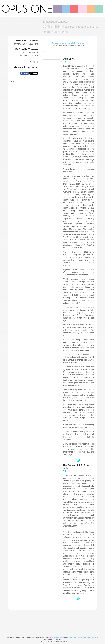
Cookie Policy (91, 637)
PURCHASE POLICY (75, 637)
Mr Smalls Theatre (26, 55)
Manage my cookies (52, 640)
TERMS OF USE (57, 637)
